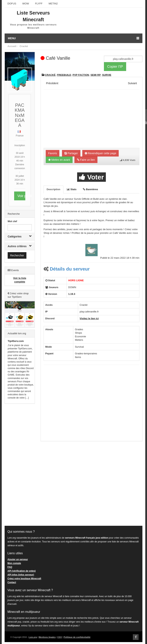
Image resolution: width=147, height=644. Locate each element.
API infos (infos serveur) (21, 575)
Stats (72, 189)
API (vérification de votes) (22, 571)
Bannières (90, 189)
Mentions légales (47, 637)
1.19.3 (72, 294)
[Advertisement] (20, 465)
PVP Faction (81, 75)
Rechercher (17, 255)
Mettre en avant (59, 160)
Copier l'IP (115, 67)
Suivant (132, 83)
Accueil (12, 46)
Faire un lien (86, 160)
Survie (107, 75)
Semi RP (96, 75)
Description (54, 189)
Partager (71, 153)
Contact (12, 582)
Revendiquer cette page (101, 153)
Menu (73, 38)
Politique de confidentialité (77, 637)
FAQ (10, 567)
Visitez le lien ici (89, 318)
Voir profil (21, 196)
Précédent (52, 83)
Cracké (24, 46)
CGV (60, 637)
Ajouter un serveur (18, 559)
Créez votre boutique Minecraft (24, 579)
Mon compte (14, 563)
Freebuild (64, 75)
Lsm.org (33, 637)
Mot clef (12, 221)
